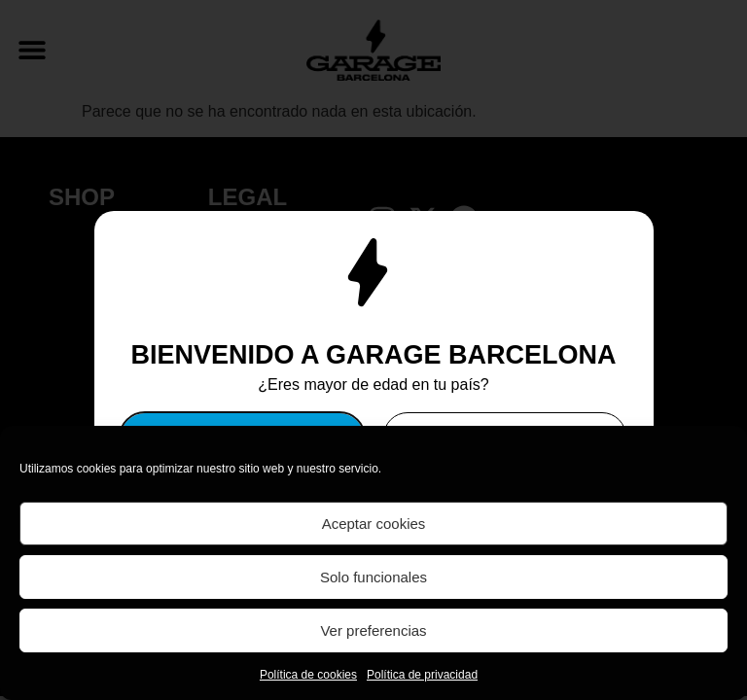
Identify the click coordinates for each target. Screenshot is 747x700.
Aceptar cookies (374, 524)
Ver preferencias (373, 630)
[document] (373, 350)
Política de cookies (308, 675)
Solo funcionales (373, 577)
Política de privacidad (422, 675)
